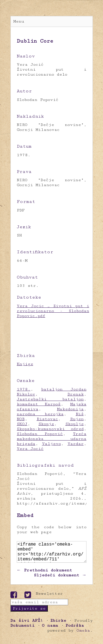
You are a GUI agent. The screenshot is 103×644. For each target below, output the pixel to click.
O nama (50, 630)
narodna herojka (40, 414)
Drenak (76, 394)
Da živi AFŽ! (27, 625)
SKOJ (22, 424)
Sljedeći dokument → (60, 580)
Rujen (77, 419)
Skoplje (75, 424)
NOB (21, 419)
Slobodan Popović (40, 434)
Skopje (46, 424)
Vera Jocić (30, 449)
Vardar (76, 444)
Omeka (83, 635)
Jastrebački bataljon (50, 399)
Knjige (25, 364)
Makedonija (70, 409)
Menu (19, 21)
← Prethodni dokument (44, 575)
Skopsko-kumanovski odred (50, 429)
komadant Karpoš (39, 404)
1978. (24, 389)
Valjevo (51, 444)
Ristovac (47, 419)
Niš (80, 414)
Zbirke (58, 625)
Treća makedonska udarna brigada (52, 439)
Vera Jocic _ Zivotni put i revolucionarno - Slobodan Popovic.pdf (53, 311)
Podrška (75, 630)
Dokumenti (23, 630)
